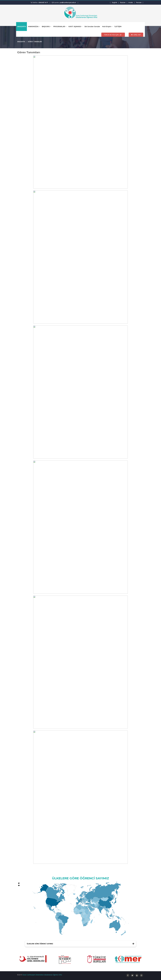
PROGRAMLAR (60, 26)
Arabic (131, 2)
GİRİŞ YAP (136, 35)
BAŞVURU (46, 26)
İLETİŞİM (118, 27)
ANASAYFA (21, 27)
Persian (139, 2)
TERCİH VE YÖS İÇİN (113, 35)
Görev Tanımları (35, 42)
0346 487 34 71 (43, 2)
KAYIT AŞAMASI (75, 26)
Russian (123, 2)
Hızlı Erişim (107, 26)
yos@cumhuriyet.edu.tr (68, 2)
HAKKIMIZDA (34, 26)
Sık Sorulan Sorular (92, 27)
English (115, 2)
